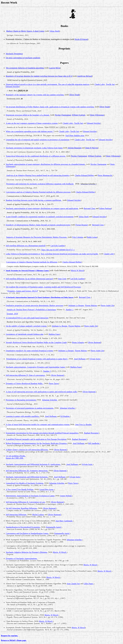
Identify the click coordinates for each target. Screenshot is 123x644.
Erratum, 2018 (12, 314)
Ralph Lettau (92, 237)
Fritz (78, 237)
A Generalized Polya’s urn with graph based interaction (27, 318)
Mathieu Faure (54, 334)
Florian (82, 225)
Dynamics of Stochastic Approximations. (22, 558)
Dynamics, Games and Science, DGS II (23, 291)
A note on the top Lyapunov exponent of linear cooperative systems (32, 123)
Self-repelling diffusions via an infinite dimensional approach (29, 279)
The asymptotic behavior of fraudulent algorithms (25, 68)
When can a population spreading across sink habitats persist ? (30, 131)
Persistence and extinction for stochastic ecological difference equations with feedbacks (40, 184)
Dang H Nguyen (92, 148)
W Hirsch (46, 621)
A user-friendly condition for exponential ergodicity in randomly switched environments (40, 217)
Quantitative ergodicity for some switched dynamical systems (29, 351)
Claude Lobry (100, 84)
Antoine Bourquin (75, 148)
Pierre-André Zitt (107, 305)
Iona (62, 279)
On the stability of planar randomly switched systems (26, 326)
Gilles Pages (89, 584)
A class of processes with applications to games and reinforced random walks (41, 392)
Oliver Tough (74, 95)
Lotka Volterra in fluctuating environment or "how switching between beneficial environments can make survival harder (52, 254)
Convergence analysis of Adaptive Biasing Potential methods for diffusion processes (38, 192)
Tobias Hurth (84, 217)
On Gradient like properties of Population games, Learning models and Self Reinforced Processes (43, 287)
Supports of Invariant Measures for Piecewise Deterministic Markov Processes (37, 237)
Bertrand (90, 208)
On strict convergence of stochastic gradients (23, 58)
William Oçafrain (79, 115)
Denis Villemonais (97, 115)
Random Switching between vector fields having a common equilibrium (34, 200)
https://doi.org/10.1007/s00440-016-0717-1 (58, 250)
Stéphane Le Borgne (76, 305)
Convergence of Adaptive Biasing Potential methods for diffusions (32, 262)
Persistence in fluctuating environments (21, 400)
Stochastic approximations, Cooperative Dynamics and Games (35, 367)
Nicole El (81, 39)
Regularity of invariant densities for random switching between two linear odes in (39, 76)
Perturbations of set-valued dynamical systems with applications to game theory (37, 359)
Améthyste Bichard (85, 76)
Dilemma (40, 271)
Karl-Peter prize (75, 135)
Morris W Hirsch (77, 270)
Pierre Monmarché (105, 175)
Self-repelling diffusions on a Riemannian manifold (26, 246)
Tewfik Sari (110, 84)
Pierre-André (97, 351)
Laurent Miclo (55, 68)
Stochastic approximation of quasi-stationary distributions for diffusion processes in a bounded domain (45, 164)
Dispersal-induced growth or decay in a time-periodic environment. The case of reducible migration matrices (48, 84)
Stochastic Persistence (14, 54)
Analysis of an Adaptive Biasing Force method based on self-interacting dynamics (38, 175)
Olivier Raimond (94, 342)
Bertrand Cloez (98, 225)
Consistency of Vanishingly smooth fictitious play (25, 334)
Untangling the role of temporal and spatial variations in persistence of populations (38, 140)
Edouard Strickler (13, 86)
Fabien (105, 208)
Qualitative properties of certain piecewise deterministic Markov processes (35, 305)
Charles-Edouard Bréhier (84, 175)
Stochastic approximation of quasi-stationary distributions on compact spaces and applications (42, 208)
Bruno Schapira (78, 342)
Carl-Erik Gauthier (58, 246)
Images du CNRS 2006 (15, 458)
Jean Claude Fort (73, 584)
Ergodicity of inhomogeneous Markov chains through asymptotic (38, 225)
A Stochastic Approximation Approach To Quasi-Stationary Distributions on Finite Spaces (40, 297)
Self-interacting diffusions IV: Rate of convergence (26, 375)
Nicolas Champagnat (63, 115)
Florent (91, 305)
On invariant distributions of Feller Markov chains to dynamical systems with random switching (50, 107)
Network (25, 271)
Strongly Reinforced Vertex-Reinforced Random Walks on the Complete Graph (36, 342)
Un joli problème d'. (16, 456)
